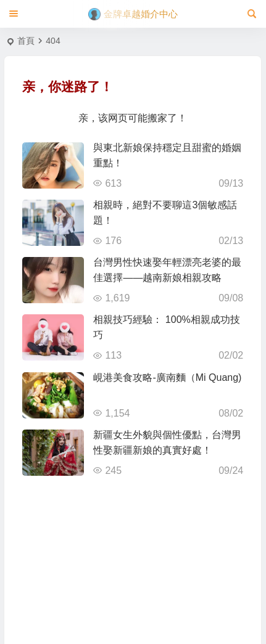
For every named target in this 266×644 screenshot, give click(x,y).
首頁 (26, 41)
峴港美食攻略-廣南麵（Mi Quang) (167, 377)
